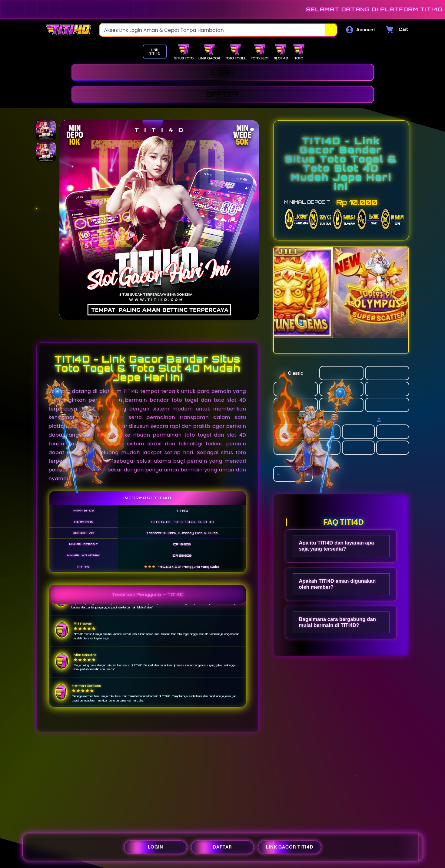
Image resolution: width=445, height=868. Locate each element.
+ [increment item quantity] (308, 474)
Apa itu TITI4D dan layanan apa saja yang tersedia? (337, 546)
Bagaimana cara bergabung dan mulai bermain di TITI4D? (338, 622)
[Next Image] (254, 221)
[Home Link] (68, 30)
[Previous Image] (64, 221)
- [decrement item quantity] (278, 474)
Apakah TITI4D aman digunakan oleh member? (337, 584)
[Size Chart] (393, 420)
